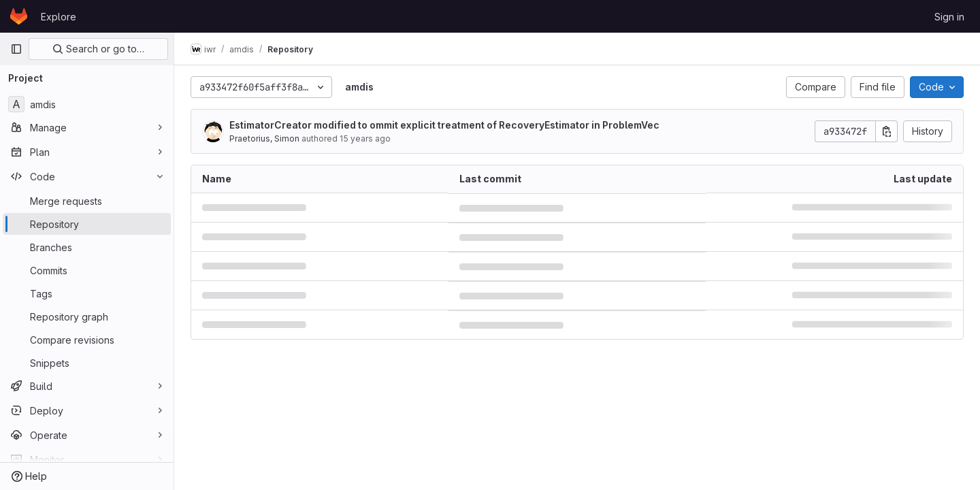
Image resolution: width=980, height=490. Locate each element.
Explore (59, 17)
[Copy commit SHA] (887, 131)
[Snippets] (87, 363)
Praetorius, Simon (264, 138)
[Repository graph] (87, 316)
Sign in (949, 17)
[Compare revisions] (87, 340)
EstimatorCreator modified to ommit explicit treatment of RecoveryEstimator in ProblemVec (444, 125)
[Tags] (87, 293)
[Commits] (87, 270)
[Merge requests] (87, 201)
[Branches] (87, 247)
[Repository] (87, 224)
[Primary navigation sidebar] (16, 49)
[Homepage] (19, 16)
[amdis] (87, 104)
